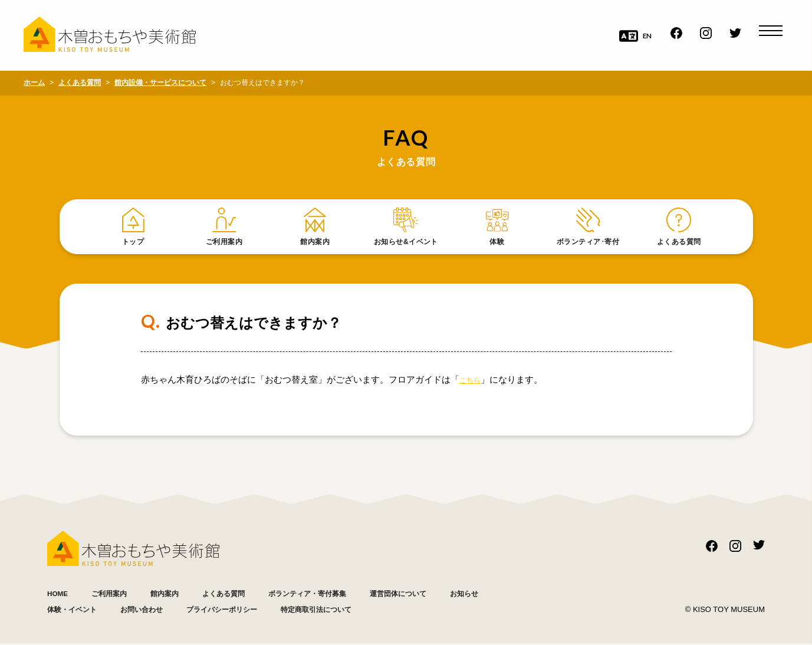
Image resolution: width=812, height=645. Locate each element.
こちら (473, 381)
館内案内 (183, 595)
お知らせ (65, 611)
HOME (60, 595)
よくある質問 (251, 595)
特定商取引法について (425, 611)
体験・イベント (137, 611)
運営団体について (457, 595)
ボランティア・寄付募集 (349, 595)
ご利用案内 (119, 595)
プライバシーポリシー (313, 611)
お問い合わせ (218, 611)
